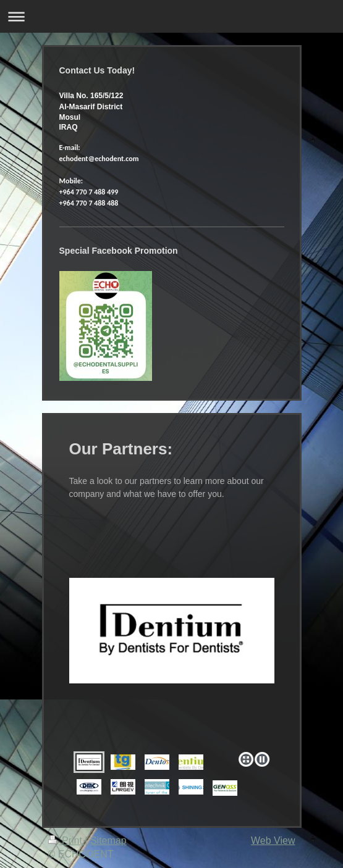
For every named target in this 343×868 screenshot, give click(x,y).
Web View (273, 841)
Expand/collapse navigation (171, 16)
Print (67, 841)
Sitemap (108, 841)
